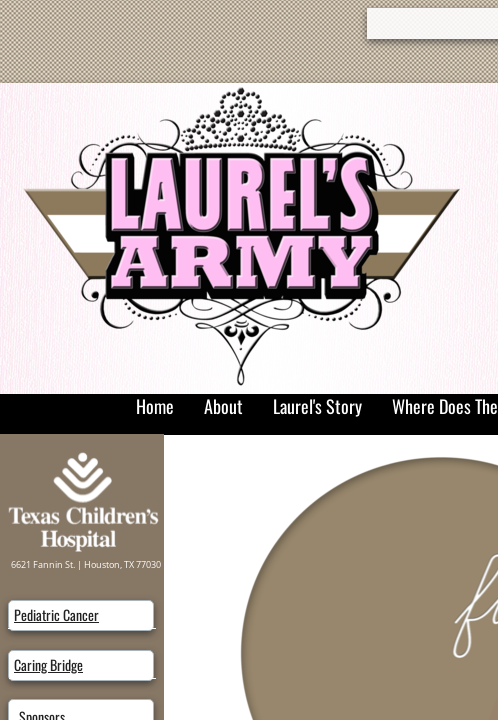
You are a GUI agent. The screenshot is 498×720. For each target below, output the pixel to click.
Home (155, 406)
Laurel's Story (317, 406)
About (223, 406)
